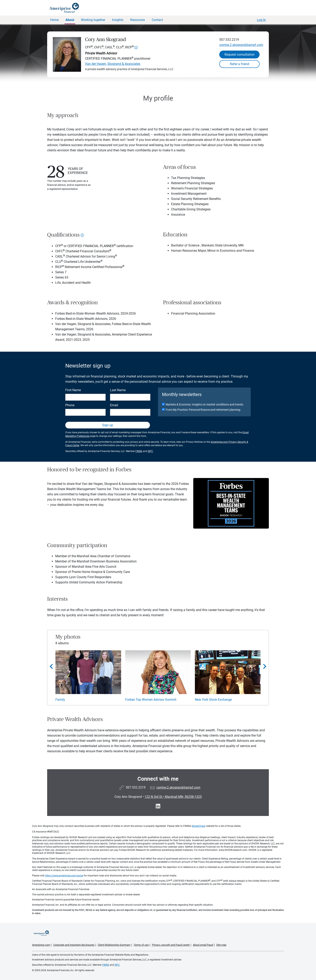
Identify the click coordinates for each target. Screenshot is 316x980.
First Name (73, 390)
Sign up (108, 425)
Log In (261, 20)
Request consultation (240, 55)
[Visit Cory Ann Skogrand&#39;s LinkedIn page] (158, 806)
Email (114, 405)
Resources (138, 20)
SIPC (150, 451)
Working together (93, 20)
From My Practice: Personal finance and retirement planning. (203, 410)
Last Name (118, 390)
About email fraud (203, 945)
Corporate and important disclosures (74, 945)
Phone (70, 405)
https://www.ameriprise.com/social (64, 876)
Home (54, 20)
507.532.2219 (229, 40)
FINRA (139, 451)
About (70, 20)
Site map (221, 945)
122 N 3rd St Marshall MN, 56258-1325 (173, 797)
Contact (157, 20)
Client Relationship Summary (114, 945)
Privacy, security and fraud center (171, 945)
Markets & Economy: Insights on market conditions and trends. (205, 404)
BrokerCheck (199, 826)
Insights (118, 20)
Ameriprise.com (41, 945)
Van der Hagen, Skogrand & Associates (113, 64)
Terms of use (141, 945)
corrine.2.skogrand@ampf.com (241, 45)
